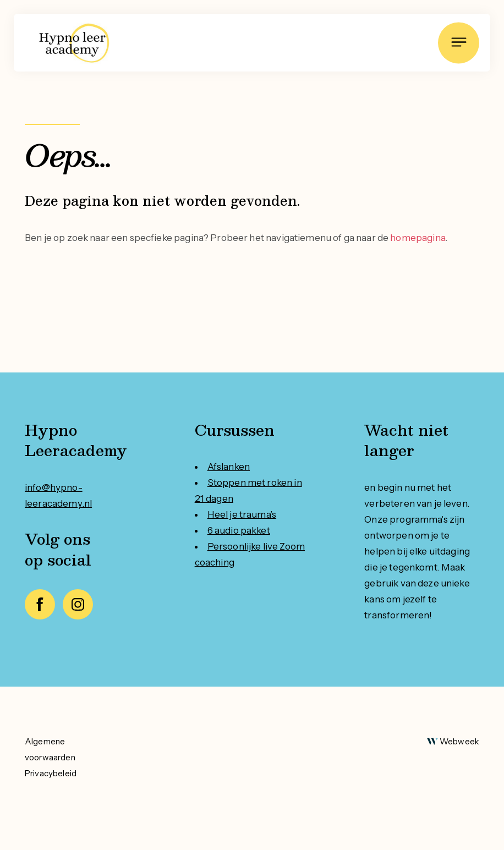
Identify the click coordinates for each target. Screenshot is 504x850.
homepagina (418, 238)
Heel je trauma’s (242, 514)
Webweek (459, 741)
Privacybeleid (51, 773)
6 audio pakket (239, 530)
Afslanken (229, 467)
